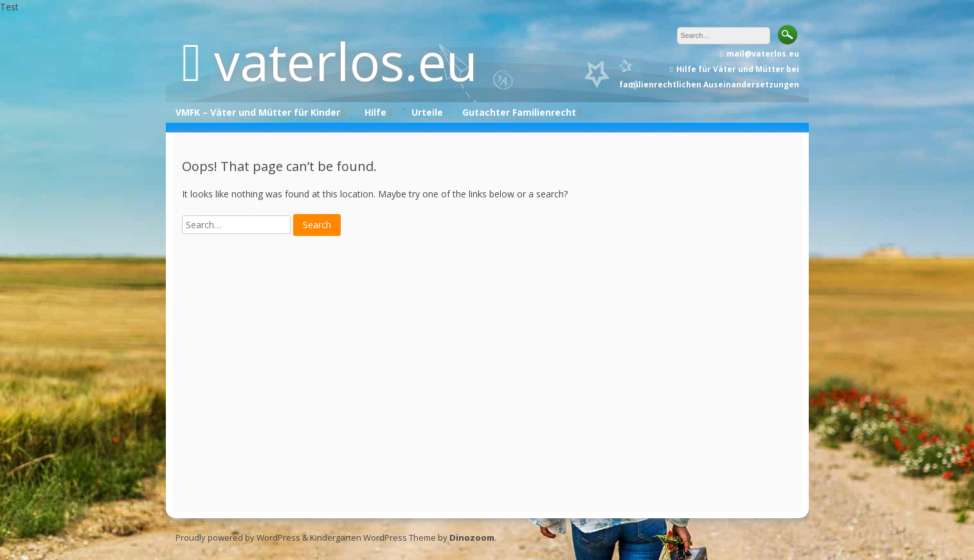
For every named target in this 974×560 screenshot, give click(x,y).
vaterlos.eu (346, 61)
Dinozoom (472, 537)
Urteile (427, 112)
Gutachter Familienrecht (519, 112)
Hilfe (375, 112)
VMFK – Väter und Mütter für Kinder (258, 112)
